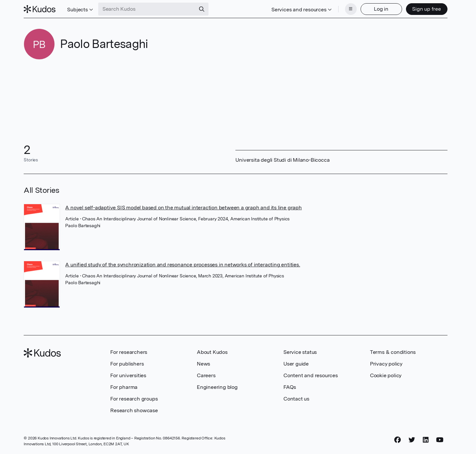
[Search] (202, 9)
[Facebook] (398, 440)
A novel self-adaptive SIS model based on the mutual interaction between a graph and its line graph (183, 208)
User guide (296, 364)
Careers (206, 375)
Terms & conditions (393, 352)
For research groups (134, 399)
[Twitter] (412, 440)
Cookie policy (386, 375)
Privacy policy (386, 364)
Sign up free (427, 9)
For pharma (124, 387)
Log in (381, 9)
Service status (300, 352)
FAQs (290, 387)
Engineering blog (217, 387)
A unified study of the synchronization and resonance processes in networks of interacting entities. (183, 265)
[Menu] (351, 9)
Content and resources (311, 375)
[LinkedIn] (426, 440)
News (203, 364)
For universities (128, 375)
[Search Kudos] (147, 9)
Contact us (296, 399)
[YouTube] (440, 440)
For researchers (129, 352)
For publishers (127, 364)
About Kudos (212, 352)
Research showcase (134, 410)
